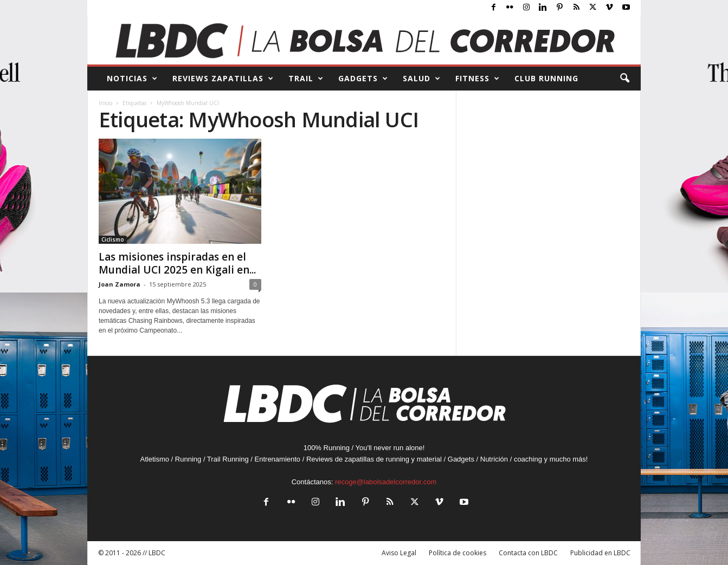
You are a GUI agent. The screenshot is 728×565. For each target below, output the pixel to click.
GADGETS (363, 79)
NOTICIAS (132, 79)
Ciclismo (113, 239)
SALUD (422, 79)
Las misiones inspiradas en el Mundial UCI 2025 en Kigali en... (177, 263)
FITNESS (478, 79)
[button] (624, 79)
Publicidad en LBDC (600, 553)
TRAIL (306, 79)
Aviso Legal (399, 553)
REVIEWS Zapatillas (223, 79)
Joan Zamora (120, 284)
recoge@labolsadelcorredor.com (386, 482)
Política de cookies (458, 553)
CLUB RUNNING (546, 78)
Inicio (105, 103)
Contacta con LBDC (528, 553)
